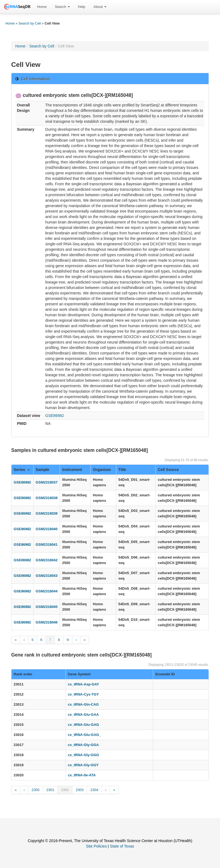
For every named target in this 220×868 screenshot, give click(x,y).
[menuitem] (42, 7)
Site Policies (96, 846)
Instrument (72, 470)
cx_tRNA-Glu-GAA (83, 715)
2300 (36, 790)
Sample (43, 470)
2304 (94, 790)
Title (122, 470)
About (100, 7)
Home (42, 7)
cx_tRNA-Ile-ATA (82, 775)
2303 (80, 790)
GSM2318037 (47, 482)
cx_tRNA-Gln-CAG (83, 704)
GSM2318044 (47, 591)
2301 (50, 790)
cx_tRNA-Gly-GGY (83, 765)
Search (62, 7)
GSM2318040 (47, 529)
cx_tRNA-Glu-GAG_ (84, 735)
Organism (102, 470)
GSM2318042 (47, 560)
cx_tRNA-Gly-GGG (84, 755)
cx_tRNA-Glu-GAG (84, 725)
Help (82, 7)
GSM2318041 (47, 545)
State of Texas (122, 846)
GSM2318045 (47, 607)
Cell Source (168, 470)
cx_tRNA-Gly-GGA (83, 745)
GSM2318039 (47, 513)
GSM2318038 (47, 498)
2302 (65, 790)
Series (22, 470)
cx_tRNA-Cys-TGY (83, 694)
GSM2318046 (47, 622)
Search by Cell (30, 23)
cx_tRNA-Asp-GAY (84, 684)
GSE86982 (55, 416)
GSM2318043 (47, 576)
